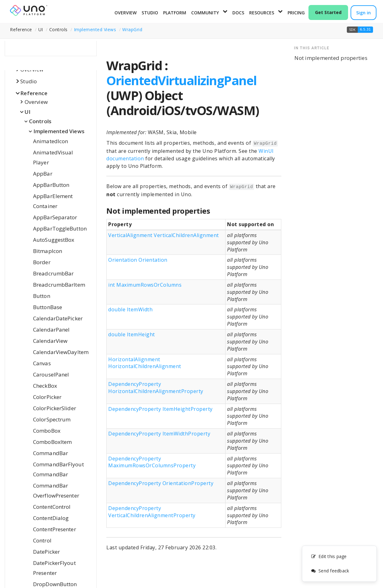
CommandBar (51, 453)
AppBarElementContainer (53, 201)
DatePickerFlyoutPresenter (54, 568)
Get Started (328, 12)
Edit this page (329, 556)
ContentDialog (51, 518)
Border (42, 262)
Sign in (364, 13)
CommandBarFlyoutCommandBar (58, 469)
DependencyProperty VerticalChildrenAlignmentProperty (152, 512)
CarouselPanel (51, 374)
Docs (238, 13)
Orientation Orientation (138, 260)
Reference (34, 93)
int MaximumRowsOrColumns (145, 285)
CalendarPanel (51, 330)
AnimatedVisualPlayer (53, 157)
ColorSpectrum (52, 419)
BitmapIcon (48, 251)
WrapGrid (132, 29)
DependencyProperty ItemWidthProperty (159, 434)
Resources (262, 13)
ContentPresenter (55, 529)
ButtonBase (48, 307)
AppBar (43, 174)
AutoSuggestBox (54, 240)
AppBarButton (51, 185)
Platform (175, 13)
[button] (360, 30)
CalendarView (50, 341)
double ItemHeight (132, 334)
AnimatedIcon (51, 141)
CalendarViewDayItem (61, 352)
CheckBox (45, 386)
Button (42, 296)
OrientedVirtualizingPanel (182, 80)
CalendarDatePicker (58, 318)
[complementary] (339, 564)
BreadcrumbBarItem (59, 285)
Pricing (296, 13)
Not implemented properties (331, 58)
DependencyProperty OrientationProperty (161, 483)
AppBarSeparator (55, 217)
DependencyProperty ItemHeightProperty (160, 409)
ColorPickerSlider (55, 408)
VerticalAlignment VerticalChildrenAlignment (164, 235)
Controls (40, 121)
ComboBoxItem (52, 442)
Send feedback (330, 571)
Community (205, 13)
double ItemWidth (130, 309)
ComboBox (47, 431)
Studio (150, 13)
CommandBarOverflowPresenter (56, 491)
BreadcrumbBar (53, 273)
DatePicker (46, 552)
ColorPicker (47, 397)
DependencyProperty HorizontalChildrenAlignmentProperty (156, 388)
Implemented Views (95, 29)
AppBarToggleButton (60, 228)
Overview (126, 13)
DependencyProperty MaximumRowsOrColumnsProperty (152, 462)
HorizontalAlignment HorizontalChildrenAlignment (145, 363)
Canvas (42, 363)
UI (28, 112)
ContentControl (52, 507)
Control (42, 540)
